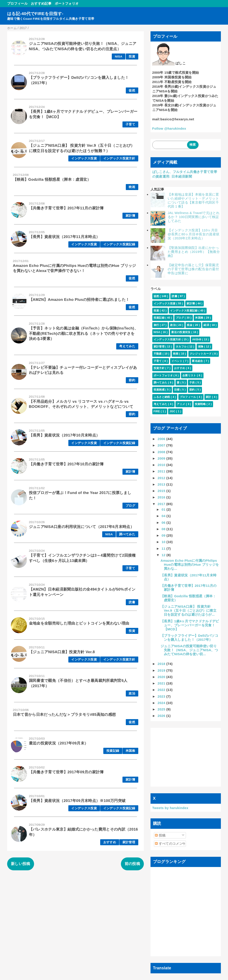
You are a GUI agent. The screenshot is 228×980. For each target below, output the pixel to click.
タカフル (182, 347)
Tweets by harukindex (170, 808)
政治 (132, 693)
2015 (162, 491)
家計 (209, 397)
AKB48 (197, 339)
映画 (132, 187)
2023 (162, 696)
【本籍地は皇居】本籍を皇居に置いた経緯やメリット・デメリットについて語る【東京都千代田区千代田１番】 (193, 200)
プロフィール (17, 3)
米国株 (130, 751)
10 (164, 542)
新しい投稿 (21, 864)
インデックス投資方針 (119, 158)
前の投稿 (132, 864)
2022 (162, 690)
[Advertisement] (186, 757)
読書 (132, 602)
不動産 (158, 354)
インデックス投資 (84, 158)
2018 (162, 664)
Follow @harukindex (169, 128)
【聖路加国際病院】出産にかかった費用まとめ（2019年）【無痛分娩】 (194, 252)
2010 (162, 465)
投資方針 (160, 368)
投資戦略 (201, 404)
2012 (162, 478)
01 (164, 509)
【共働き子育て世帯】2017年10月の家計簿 (66, 464)
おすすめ (110, 842)
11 (164, 549)
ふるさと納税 (162, 397)
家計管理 (129, 842)
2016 (162, 497)
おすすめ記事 (41, 3)
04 (164, 516)
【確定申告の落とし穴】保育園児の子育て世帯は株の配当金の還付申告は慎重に (193, 269)
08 (164, 529)
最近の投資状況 (181, 332)
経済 (207, 325)
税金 (190, 325)
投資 (132, 57)
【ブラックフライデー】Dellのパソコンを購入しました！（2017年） (189, 638)
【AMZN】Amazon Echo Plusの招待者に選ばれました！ (79, 300)
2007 (162, 445)
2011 (162, 471)
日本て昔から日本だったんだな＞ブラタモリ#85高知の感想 (64, 715)
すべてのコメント (170, 844)
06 (164, 523)
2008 (162, 452)
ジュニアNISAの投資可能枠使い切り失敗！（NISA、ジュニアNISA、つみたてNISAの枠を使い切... (189, 650)
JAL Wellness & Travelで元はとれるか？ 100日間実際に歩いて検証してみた (194, 217)
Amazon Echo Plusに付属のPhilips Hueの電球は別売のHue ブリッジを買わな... (190, 564)
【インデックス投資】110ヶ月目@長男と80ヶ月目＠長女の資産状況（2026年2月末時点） (193, 234)
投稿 (160, 835)
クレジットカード (201, 354)
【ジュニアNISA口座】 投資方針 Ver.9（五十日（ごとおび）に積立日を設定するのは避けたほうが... (188, 610)
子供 (192, 383)
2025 (162, 709)
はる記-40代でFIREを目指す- (35, 14)
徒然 (132, 90)
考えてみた (127, 346)
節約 (132, 380)
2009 (162, 458)
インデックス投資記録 (119, 244)
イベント (177, 361)
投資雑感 (160, 390)
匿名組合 (198, 361)
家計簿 (130, 216)
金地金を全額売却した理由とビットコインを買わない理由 (79, 623)
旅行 (157, 325)
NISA (119, 57)
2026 (162, 716)
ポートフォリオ (67, 3)
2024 (162, 703)
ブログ (130, 506)
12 (164, 555)
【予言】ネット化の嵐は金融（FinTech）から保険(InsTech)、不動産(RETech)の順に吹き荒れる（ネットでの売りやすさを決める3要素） (83, 334)
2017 (162, 504)
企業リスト (190, 375)
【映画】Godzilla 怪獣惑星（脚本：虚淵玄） (52, 180)
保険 (201, 347)
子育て (130, 124)
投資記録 (113, 751)
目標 (177, 390)
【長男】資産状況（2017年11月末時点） (64, 237)
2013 (162, 484)
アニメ (181, 404)
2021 (162, 683)
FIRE (157, 411)
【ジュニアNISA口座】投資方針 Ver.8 (62, 652)
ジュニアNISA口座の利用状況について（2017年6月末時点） (81, 527)
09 (164, 535)
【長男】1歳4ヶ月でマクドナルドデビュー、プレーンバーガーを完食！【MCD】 (190, 625)
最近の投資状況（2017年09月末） (59, 743)
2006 (162, 439)
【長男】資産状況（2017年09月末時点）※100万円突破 (77, 801)
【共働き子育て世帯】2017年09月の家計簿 (66, 772)
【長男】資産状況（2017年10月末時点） (64, 435)
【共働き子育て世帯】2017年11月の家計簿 (66, 208)
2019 (162, 670)
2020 (162, 677)
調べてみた (127, 534)
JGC (173, 411)
